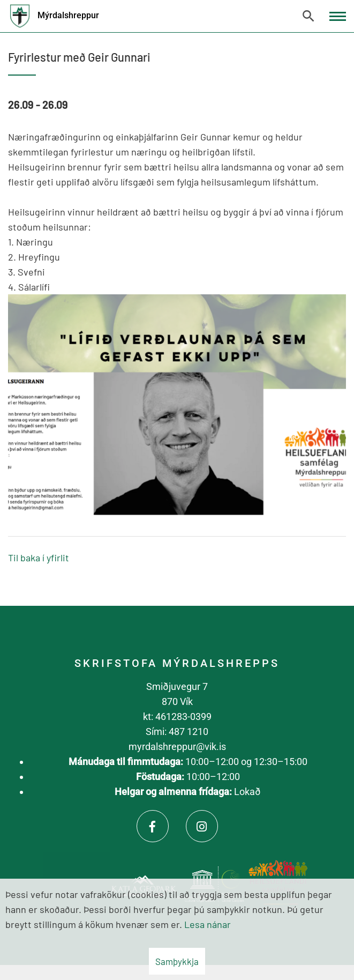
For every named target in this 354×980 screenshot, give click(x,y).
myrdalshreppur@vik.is (177, 747)
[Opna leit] (308, 16)
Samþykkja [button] (177, 961)
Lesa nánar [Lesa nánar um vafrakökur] (208, 924)
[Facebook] (153, 826)
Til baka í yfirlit (39, 558)
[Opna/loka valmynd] (338, 16)
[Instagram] (202, 826)
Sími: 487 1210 (177, 732)
